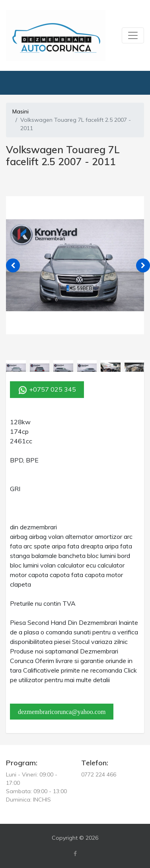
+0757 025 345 (47, 390)
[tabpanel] (75, 265)
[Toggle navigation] (133, 35)
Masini (20, 111)
